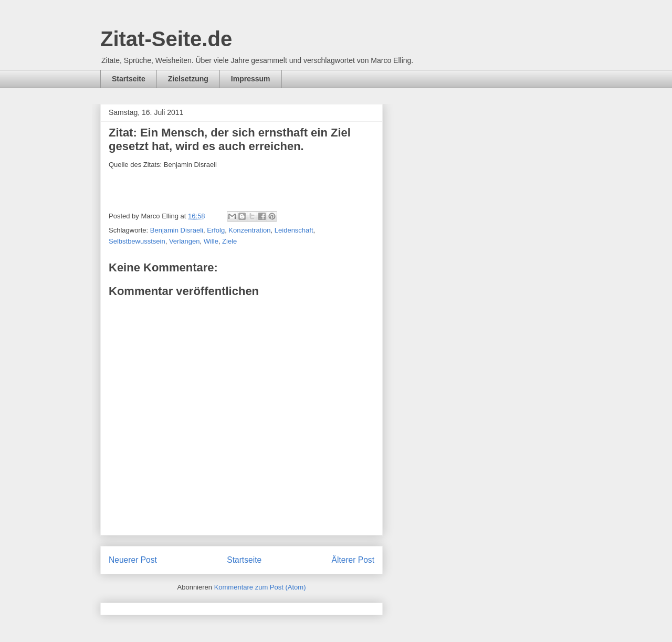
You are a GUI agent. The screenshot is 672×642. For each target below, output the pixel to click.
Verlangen (185, 241)
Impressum (251, 79)
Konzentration (249, 230)
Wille (211, 241)
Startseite (129, 79)
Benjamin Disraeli (177, 230)
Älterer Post (353, 560)
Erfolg (216, 230)
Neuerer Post (133, 560)
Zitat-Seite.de (166, 39)
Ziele (229, 241)
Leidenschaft (294, 230)
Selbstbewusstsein (137, 241)
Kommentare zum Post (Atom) (260, 587)
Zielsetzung (188, 79)
